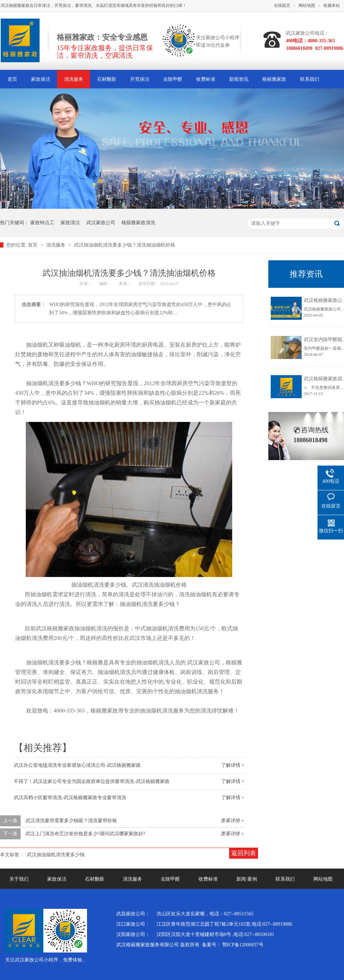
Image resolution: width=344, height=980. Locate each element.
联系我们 (310, 79)
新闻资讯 (239, 79)
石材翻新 (107, 79)
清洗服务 (74, 79)
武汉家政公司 (101, 223)
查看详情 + (232, 821)
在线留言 (282, 6)
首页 (12, 79)
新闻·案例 (247, 879)
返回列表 (244, 853)
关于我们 (19, 879)
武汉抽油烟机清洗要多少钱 (56, 855)
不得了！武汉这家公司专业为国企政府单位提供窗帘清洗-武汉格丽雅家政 (92, 781)
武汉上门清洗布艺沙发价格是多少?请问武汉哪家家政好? (85, 834)
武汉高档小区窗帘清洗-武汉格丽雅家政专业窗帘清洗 (70, 798)
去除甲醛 (173, 79)
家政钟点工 (42, 223)
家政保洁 (41, 79)
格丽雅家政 (274, 79)
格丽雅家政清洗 (138, 223)
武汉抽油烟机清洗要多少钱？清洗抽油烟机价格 (125, 245)
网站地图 (307, 6)
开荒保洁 (140, 79)
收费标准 (206, 79)
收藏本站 (332, 6)
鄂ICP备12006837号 (243, 945)
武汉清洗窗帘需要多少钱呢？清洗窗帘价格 (71, 821)
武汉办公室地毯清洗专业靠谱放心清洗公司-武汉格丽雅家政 (77, 765)
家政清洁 (70, 223)
